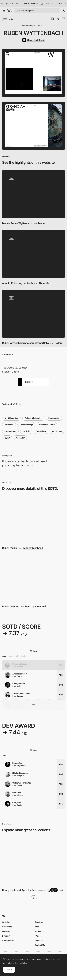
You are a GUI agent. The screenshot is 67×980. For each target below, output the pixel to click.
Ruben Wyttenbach (34, 33)
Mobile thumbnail (33, 548)
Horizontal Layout (47, 425)
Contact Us (40, 945)
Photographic (10, 431)
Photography (54, 418)
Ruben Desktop (11, 606)
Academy (39, 922)
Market (38, 931)
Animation (9, 425)
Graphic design (26, 425)
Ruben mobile (10, 548)
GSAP (7, 438)
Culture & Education (33, 418)
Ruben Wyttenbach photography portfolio (25, 343)
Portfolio (26, 431)
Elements (6, 931)
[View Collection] (33, 861)
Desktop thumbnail (36, 607)
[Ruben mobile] (33, 519)
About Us (44, 283)
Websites (6, 922)
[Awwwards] (9, 11)
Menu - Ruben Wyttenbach (17, 223)
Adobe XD (20, 438)
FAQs (37, 936)
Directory (6, 936)
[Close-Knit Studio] (33, 40)
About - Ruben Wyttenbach (17, 283)
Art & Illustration (11, 418)
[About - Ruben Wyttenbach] (33, 254)
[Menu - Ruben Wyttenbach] (33, 194)
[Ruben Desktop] (33, 578)
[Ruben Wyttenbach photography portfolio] (33, 314)
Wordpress (57, 431)
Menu (41, 223)
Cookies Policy (21, 963)
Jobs (37, 927)
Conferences (8, 940)
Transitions (41, 431)
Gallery (59, 343)
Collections (7, 927)
